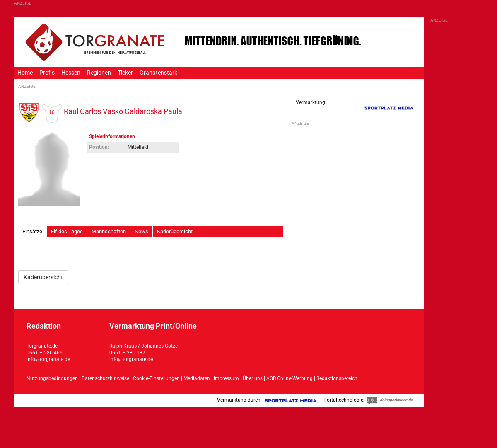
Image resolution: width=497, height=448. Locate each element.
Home (25, 73)
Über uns (253, 378)
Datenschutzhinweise (105, 378)
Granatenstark (158, 73)
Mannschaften (109, 231)
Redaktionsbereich (337, 378)
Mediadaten (197, 378)
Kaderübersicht (175, 231)
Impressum (226, 378)
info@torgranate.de (48, 359)
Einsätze (32, 231)
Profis (47, 73)
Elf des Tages (67, 231)
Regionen (99, 73)
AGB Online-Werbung (290, 378)
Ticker (125, 73)
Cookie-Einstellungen (156, 378)
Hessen (71, 73)
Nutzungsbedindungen (52, 378)
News (141, 231)
